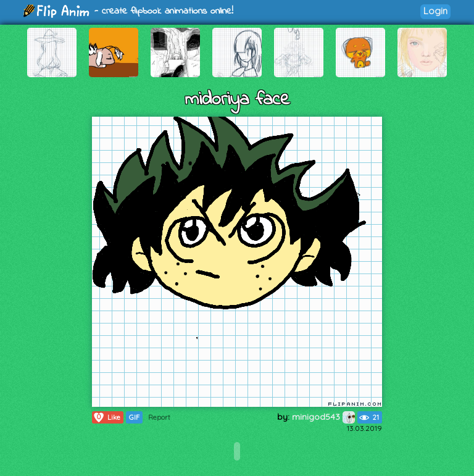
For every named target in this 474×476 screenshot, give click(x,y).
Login (435, 11)
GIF (134, 417)
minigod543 (323, 417)
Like (106, 417)
